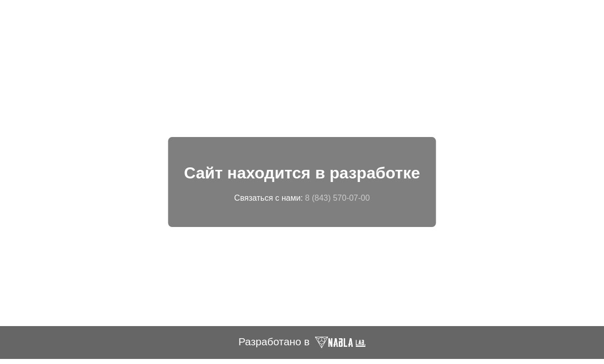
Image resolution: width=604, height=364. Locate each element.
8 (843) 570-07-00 (338, 198)
